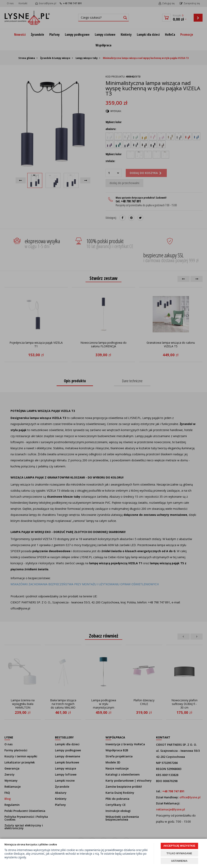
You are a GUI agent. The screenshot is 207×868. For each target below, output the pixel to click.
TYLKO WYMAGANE (179, 853)
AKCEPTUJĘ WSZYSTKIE (179, 846)
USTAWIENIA (179, 861)
